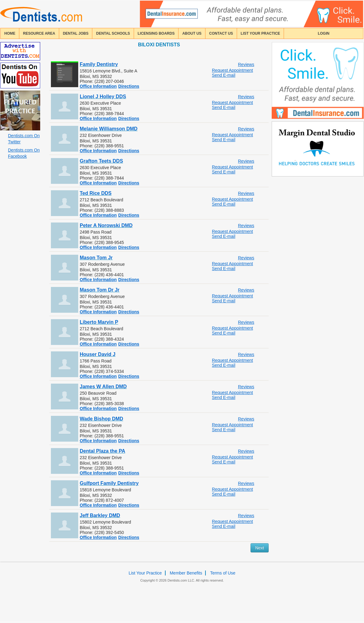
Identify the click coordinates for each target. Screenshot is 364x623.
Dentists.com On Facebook (24, 153)
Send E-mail (224, 75)
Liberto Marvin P (99, 322)
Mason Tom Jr (96, 258)
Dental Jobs (76, 33)
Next (260, 548)
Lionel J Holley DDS (103, 97)
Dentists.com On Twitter (24, 139)
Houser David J (98, 354)
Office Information (98, 86)
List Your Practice (260, 33)
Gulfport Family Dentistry (109, 483)
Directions (129, 86)
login (324, 33)
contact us (221, 33)
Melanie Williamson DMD (109, 129)
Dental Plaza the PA (102, 451)
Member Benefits (186, 573)
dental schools (113, 33)
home (10, 33)
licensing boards (156, 33)
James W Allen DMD (103, 387)
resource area (39, 33)
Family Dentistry (99, 64)
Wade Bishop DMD (102, 419)
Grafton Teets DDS (101, 161)
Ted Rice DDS (96, 193)
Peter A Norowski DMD (106, 225)
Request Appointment (232, 70)
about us (192, 33)
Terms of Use (223, 573)
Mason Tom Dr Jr (100, 290)
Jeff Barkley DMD (100, 515)
